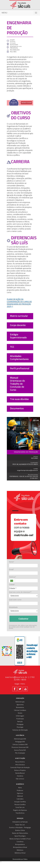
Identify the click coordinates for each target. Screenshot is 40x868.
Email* (11, 569)
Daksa (25, 859)
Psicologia (20, 727)
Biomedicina (20, 708)
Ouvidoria (20, 776)
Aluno (20, 788)
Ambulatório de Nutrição (20, 822)
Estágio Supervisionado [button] (18, 336)
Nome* (12, 562)
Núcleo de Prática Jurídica (20, 833)
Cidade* (12, 585)
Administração (20, 702)
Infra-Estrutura (20, 765)
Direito (20, 713)
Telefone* (12, 577)
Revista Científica (20, 805)
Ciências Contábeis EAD (20, 745)
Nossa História (20, 762)
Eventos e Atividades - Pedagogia (20, 828)
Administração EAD (20, 739)
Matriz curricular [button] (19, 316)
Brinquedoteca (20, 845)
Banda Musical (20, 773)
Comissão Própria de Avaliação (20, 768)
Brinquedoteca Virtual (20, 847)
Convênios (20, 842)
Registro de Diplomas (20, 810)
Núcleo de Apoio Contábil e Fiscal (20, 839)
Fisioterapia (20, 719)
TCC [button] (12, 347)
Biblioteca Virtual (20, 853)
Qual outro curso (15, 600)
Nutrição (20, 722)
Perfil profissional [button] (20, 369)
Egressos (20, 793)
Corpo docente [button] (18, 325)
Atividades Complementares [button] (19, 358)
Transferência (20, 813)
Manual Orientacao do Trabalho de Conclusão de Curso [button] (17, 384)
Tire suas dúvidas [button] (19, 399)
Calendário (20, 799)
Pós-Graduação (20, 753)
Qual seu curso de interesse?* (20, 592)
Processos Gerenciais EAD (20, 747)
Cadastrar (23, 619)
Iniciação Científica (20, 802)
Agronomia (20, 705)
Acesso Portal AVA (20, 750)
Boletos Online (20, 830)
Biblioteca (20, 850)
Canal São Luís (20, 807)
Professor (20, 791)
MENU (4, 13)
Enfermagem (20, 716)
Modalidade (13, 607)
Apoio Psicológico (20, 836)
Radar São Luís (20, 825)
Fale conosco (20, 779)
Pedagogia (20, 724)
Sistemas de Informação (20, 730)
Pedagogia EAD (20, 742)
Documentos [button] (17, 409)
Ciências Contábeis (20, 710)
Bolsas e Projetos (20, 770)
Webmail (20, 796)
